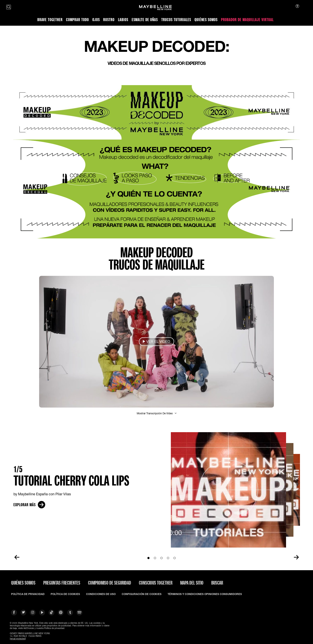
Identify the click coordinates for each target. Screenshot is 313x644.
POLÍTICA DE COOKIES (65, 594)
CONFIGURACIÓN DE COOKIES (142, 594)
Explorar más (29, 505)
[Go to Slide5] (175, 558)
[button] (156, 342)
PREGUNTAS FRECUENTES (62, 583)
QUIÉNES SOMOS (23, 583)
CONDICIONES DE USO (101, 594)
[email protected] (18, 639)
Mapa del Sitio (192, 583)
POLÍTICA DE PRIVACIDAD (28, 594)
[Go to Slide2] (155, 558)
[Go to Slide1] (148, 558)
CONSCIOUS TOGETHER (156, 583)
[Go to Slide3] (161, 558)
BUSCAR (217, 583)
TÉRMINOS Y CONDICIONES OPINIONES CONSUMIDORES (205, 594)
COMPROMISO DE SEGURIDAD (110, 583)
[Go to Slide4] (168, 558)
